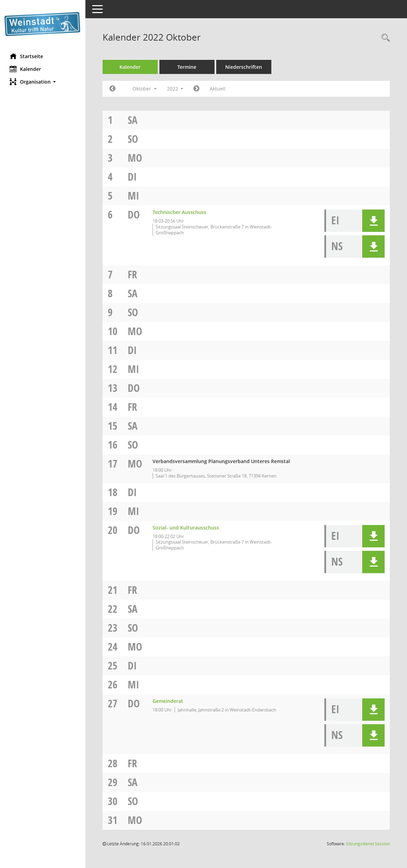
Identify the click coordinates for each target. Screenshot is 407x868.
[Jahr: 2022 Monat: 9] (113, 89)
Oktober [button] (145, 89)
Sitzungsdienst (368, 844)
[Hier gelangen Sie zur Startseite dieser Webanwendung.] (43, 24)
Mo (136, 158)
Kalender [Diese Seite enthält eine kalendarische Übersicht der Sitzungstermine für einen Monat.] (26, 69)
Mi (134, 196)
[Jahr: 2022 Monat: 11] (197, 89)
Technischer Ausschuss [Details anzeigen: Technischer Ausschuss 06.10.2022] (180, 212)
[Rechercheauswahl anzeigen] (384, 38)
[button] (43, 82)
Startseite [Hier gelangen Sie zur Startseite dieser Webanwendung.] (27, 56)
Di (133, 177)
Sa (133, 120)
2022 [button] (176, 89)
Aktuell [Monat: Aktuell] (219, 89)
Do (134, 215)
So (134, 139)
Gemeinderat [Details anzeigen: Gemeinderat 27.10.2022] (169, 701)
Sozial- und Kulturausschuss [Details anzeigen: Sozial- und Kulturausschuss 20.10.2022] (186, 528)
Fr (133, 274)
